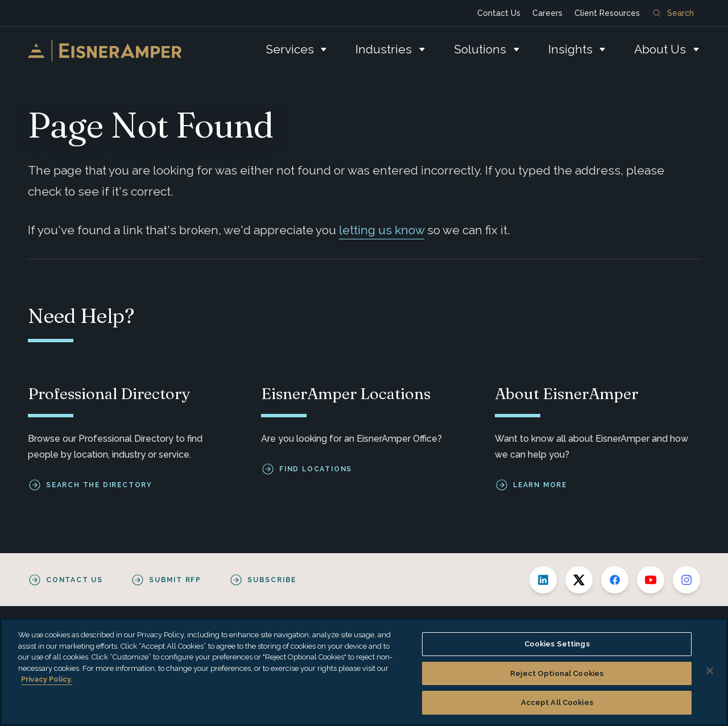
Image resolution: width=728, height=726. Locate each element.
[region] (364, 672)
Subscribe (272, 580)
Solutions (480, 49)
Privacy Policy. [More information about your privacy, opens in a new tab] (47, 679)
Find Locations (316, 469)
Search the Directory (99, 485)
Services (290, 49)
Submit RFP (175, 580)
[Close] (710, 671)
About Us (660, 49)
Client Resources (607, 13)
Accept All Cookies (557, 702)
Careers (547, 13)
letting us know (382, 230)
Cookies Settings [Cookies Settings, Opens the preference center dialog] (557, 644)
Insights (570, 49)
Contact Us (499, 13)
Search (673, 13)
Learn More (540, 485)
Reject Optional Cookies (557, 673)
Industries (384, 49)
